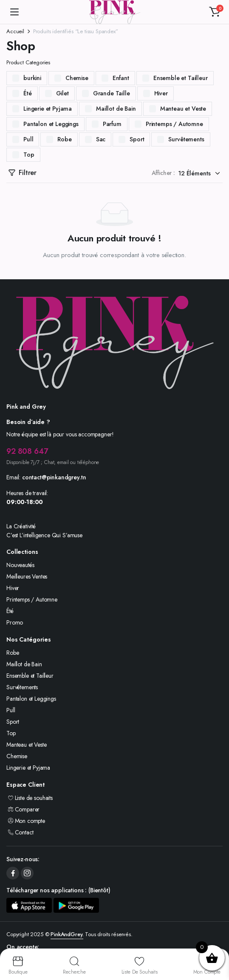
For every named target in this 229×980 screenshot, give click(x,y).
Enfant (121, 78)
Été (28, 93)
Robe (64, 139)
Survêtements (186, 139)
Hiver (161, 93)
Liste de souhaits (30, 798)
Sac (101, 139)
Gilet (62, 93)
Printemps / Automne (174, 124)
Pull (28, 139)
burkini (32, 78)
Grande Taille (112, 93)
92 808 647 (27, 451)
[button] (215, 12)
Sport (137, 139)
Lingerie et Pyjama (48, 109)
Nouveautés (20, 565)
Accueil (15, 31)
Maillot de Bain (116, 109)
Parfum (112, 124)
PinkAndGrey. (67, 934)
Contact (20, 832)
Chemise (77, 78)
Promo (15, 622)
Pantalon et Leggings (51, 124)
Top (29, 155)
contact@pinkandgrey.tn (54, 477)
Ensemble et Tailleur (181, 78)
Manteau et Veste (183, 109)
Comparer (23, 809)
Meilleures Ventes (27, 576)
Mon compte (26, 821)
